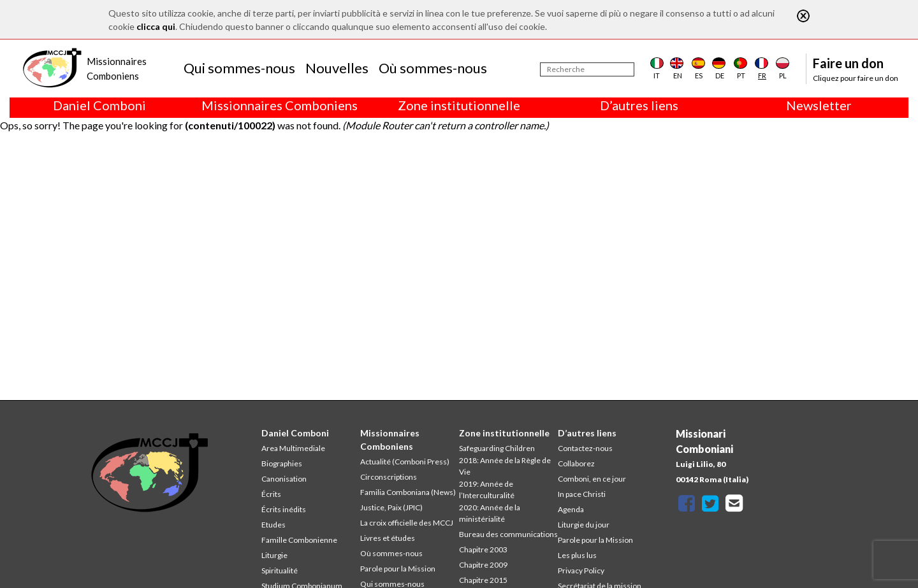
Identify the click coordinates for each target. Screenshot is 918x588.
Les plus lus (577, 555)
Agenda (571, 509)
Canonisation (284, 479)
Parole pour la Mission (398, 569)
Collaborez (576, 463)
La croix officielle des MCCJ (407, 523)
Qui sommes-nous (239, 68)
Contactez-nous (585, 448)
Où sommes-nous (433, 68)
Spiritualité (280, 570)
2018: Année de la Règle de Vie (505, 466)
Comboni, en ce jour (592, 479)
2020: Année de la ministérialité (490, 513)
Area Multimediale (293, 448)
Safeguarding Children (497, 448)
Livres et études (388, 538)
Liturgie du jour (584, 525)
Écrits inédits (284, 509)
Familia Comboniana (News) (408, 492)
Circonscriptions (389, 477)
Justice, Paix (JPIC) (391, 507)
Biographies (282, 463)
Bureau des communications (508, 534)
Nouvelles (337, 68)
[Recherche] (587, 69)
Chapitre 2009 (483, 565)
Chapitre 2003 (483, 549)
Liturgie (274, 555)
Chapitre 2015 (483, 580)
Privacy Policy (581, 570)
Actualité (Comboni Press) (405, 462)
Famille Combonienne (299, 540)
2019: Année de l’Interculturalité (487, 490)
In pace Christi (582, 494)
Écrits (271, 494)
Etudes (273, 525)
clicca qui (156, 26)
